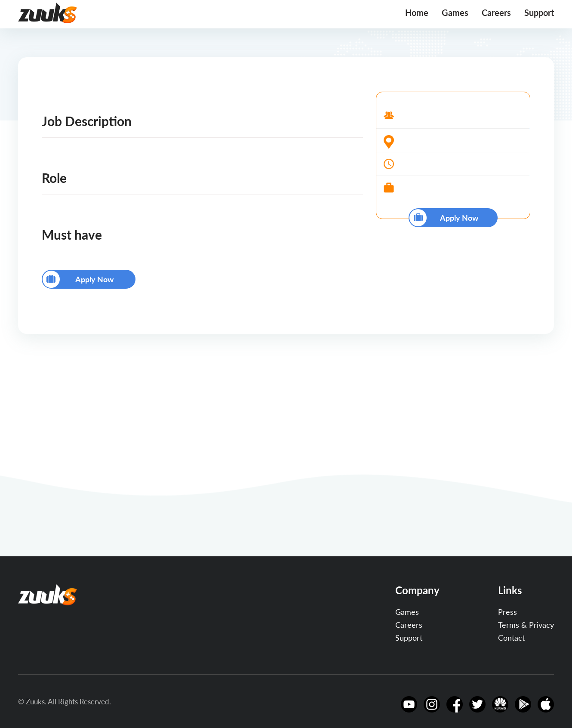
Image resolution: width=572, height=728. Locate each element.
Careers (496, 12)
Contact (511, 638)
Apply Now (78, 279)
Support (539, 12)
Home (417, 12)
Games (455, 12)
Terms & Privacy (526, 625)
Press (507, 612)
